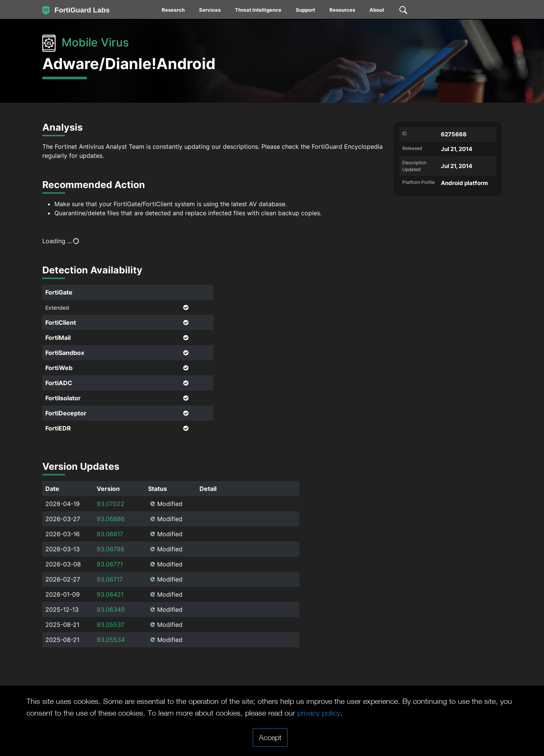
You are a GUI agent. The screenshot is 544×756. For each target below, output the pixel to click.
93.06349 (111, 609)
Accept (270, 737)
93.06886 (111, 519)
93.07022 (110, 504)
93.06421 (110, 594)
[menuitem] (174, 11)
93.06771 (110, 564)
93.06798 (110, 549)
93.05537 (110, 625)
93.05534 (111, 640)
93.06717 (110, 579)
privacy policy (319, 713)
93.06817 (110, 534)
